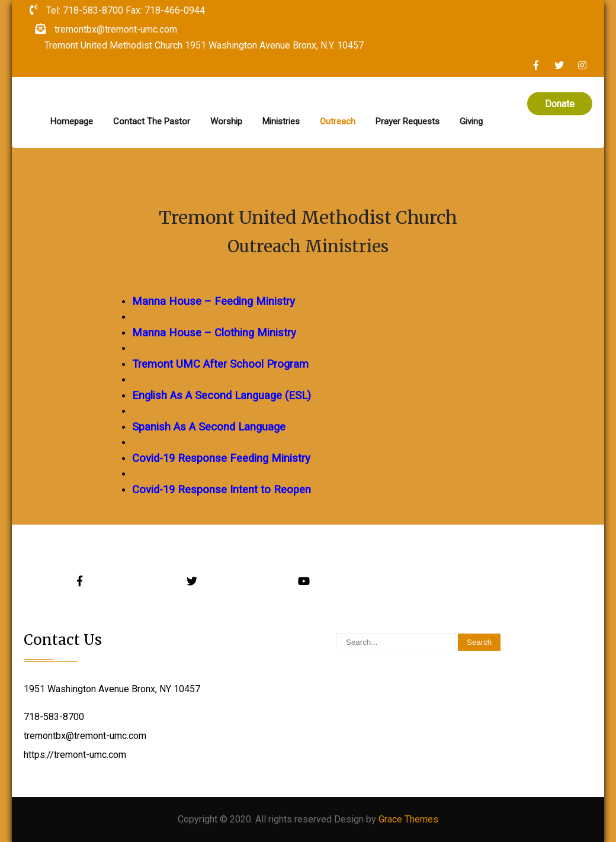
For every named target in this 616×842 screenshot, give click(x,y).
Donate (560, 104)
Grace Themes (408, 819)
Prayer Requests (408, 121)
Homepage (72, 121)
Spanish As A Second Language (209, 427)
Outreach (338, 121)
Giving (471, 121)
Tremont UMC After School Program (220, 364)
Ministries (281, 121)
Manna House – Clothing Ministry (214, 333)
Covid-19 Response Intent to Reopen (222, 490)
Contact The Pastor (152, 121)
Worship (226, 121)
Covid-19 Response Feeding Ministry (221, 458)
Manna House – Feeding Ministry (214, 301)
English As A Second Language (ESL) (222, 396)
